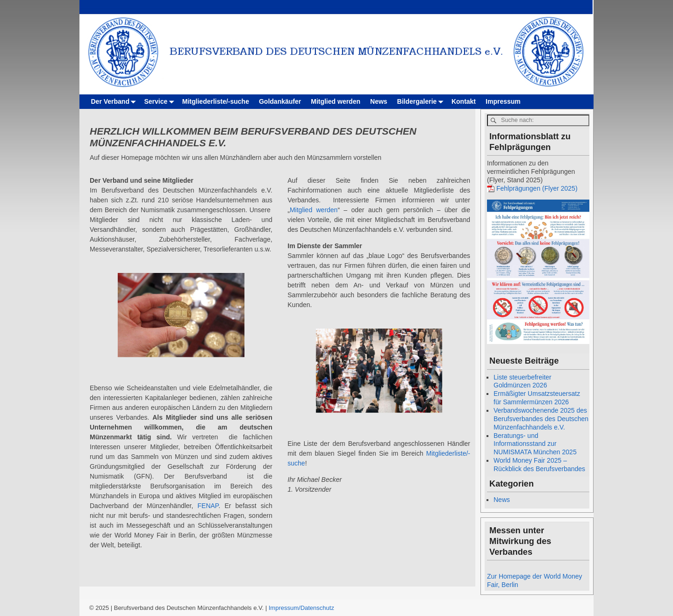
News (379, 101)
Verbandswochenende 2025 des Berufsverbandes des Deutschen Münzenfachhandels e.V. (541, 419)
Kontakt (464, 101)
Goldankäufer (280, 101)
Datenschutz (317, 608)
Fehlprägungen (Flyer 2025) (537, 188)
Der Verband (115, 102)
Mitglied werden (336, 101)
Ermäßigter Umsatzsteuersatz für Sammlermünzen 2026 (537, 398)
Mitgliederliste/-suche (216, 101)
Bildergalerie (422, 102)
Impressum (503, 101)
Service (161, 102)
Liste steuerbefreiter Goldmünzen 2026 (523, 381)
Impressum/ (285, 608)
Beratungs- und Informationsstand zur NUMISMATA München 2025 (535, 444)
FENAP (208, 506)
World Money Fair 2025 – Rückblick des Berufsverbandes (539, 465)
